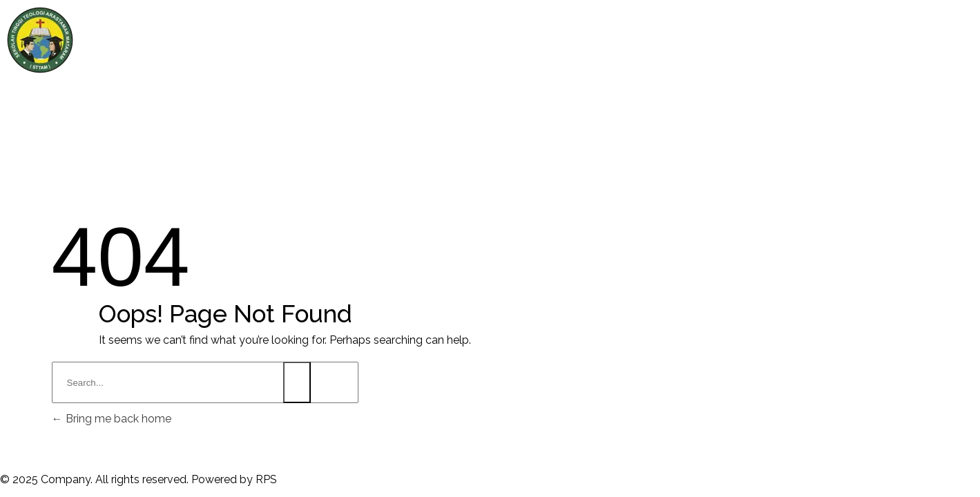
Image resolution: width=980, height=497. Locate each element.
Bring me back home (112, 419)
